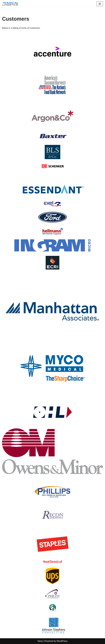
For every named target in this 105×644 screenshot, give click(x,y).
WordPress (62, 641)
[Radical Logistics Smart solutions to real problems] (10, 4)
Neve (40, 641)
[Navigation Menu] (100, 4)
